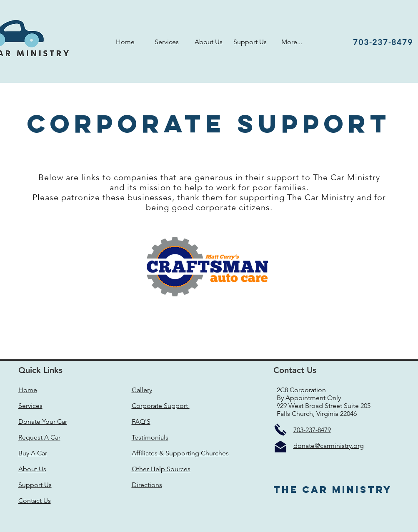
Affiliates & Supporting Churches (180, 453)
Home (28, 390)
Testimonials (150, 437)
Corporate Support (161, 406)
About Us (32, 469)
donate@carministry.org (329, 446)
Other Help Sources (161, 469)
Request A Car (39, 437)
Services (30, 406)
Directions (147, 485)
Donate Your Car (43, 421)
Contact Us (35, 501)
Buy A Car (33, 453)
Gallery (142, 390)
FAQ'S (141, 421)
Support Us (35, 485)
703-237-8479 (312, 430)
